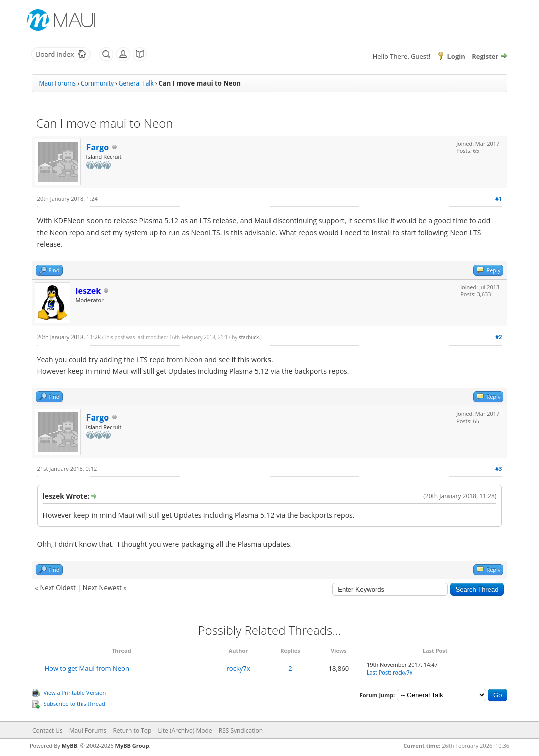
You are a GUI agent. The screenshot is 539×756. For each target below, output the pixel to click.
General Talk (136, 83)
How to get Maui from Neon (86, 668)
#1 (499, 198)
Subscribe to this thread (74, 703)
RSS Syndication (241, 731)
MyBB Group (132, 746)
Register (485, 56)
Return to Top (132, 731)
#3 (499, 469)
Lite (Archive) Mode (185, 731)
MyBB (70, 746)
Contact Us (48, 731)
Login (456, 56)
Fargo (98, 147)
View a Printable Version (75, 692)
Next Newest (102, 587)
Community (97, 83)
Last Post (378, 672)
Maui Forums (58, 83)
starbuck (249, 337)
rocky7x (239, 668)
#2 (499, 337)
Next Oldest (58, 587)
